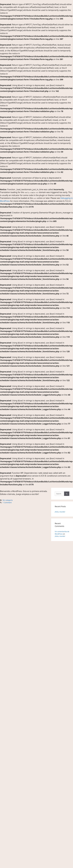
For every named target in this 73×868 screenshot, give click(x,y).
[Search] (67, 494)
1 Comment (7, 503)
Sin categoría (8, 500)
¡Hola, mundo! (60, 512)
